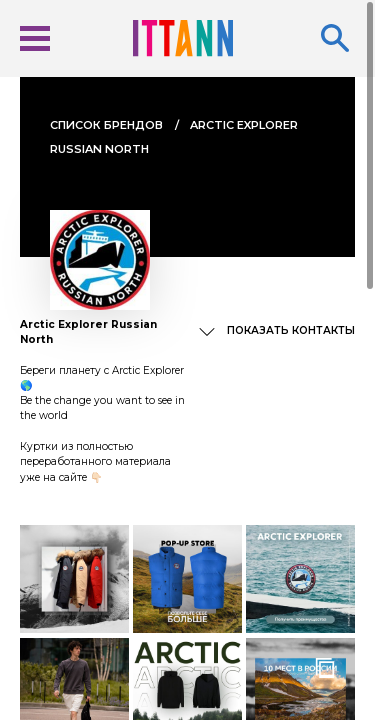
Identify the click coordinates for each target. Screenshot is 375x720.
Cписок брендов (106, 125)
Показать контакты (291, 330)
